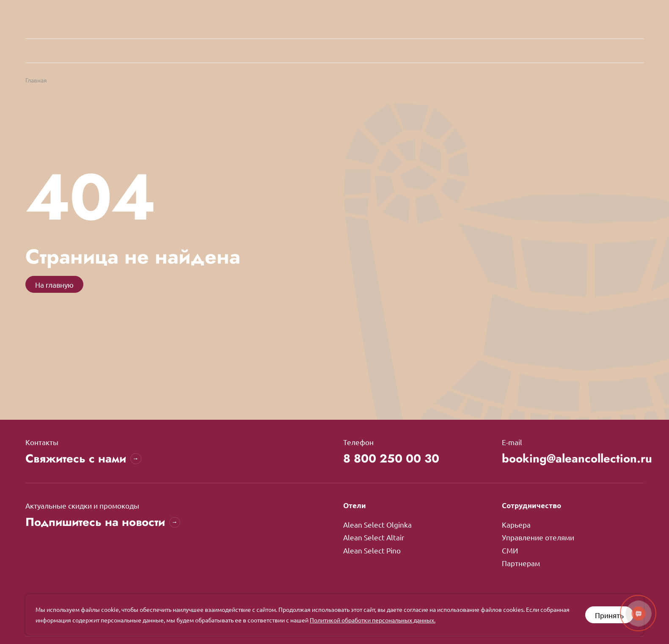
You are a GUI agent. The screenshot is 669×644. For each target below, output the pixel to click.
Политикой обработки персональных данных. (373, 620)
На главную (54, 285)
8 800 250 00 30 (393, 459)
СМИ (510, 550)
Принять (609, 615)
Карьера (516, 525)
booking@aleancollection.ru (573, 459)
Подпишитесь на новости (104, 523)
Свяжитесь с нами (84, 459)
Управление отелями (538, 538)
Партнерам (521, 563)
